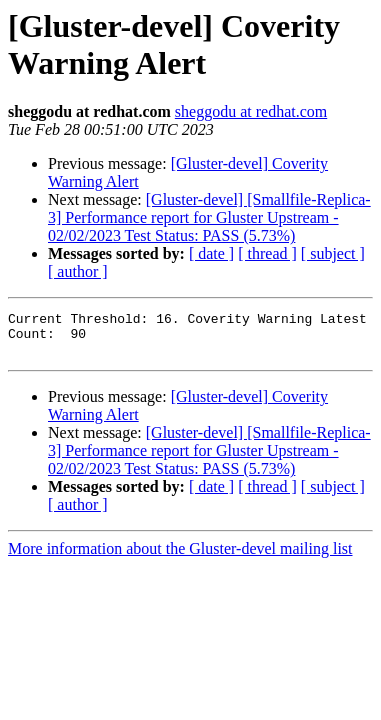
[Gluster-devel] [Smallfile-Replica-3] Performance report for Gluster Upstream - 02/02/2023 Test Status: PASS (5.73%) (209, 217)
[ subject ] (333, 253)
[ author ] (78, 271)
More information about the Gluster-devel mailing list (180, 557)
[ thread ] (267, 253)
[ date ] (211, 253)
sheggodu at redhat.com (251, 111)
